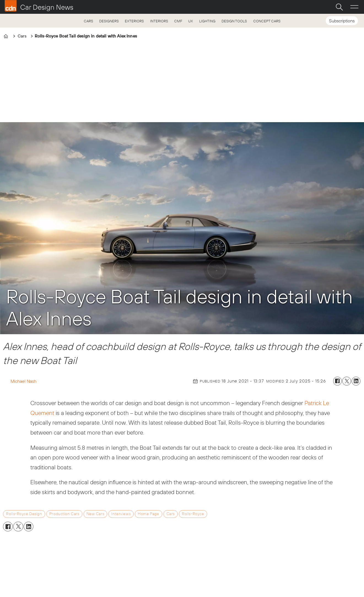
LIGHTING (207, 21)
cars (171, 514)
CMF (178, 21)
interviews (121, 514)
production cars (64, 514)
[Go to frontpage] (39, 6)
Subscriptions (342, 21)
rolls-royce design (24, 514)
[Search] (339, 7)
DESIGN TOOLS (234, 21)
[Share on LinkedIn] (356, 381)
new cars (95, 514)
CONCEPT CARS (267, 21)
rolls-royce (193, 514)
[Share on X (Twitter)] (347, 381)
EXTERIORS (134, 21)
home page (148, 514)
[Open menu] (354, 7)
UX (191, 21)
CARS (88, 21)
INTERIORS (159, 21)
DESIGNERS (109, 21)
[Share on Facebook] (338, 381)
